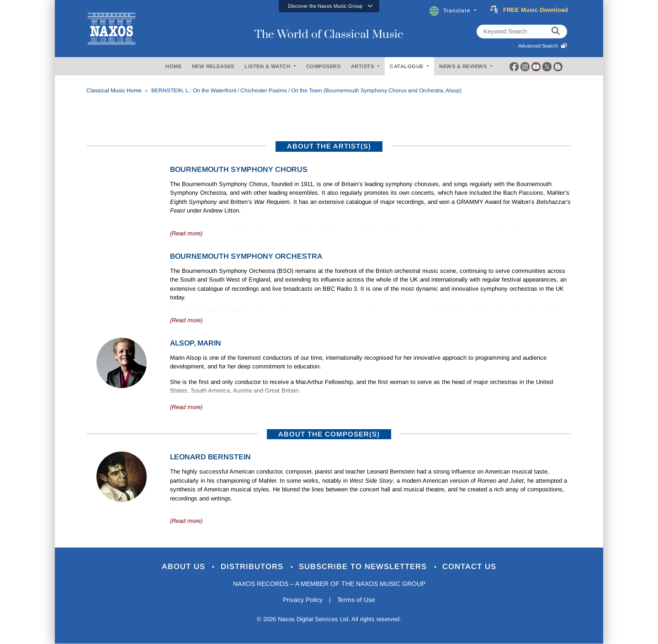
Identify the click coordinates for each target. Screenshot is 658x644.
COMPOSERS (324, 66)
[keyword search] (556, 32)
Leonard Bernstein (210, 457)
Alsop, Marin (196, 343)
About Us (184, 567)
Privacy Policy (303, 600)
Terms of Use (356, 600)
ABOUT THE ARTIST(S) (329, 146)
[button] (329, 6)
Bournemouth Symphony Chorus (239, 169)
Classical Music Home (114, 90)
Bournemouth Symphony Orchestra (246, 256)
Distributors (253, 567)
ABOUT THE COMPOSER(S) (329, 434)
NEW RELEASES (213, 66)
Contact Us (470, 567)
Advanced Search (543, 46)
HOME (173, 66)
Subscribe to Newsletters (365, 567)
